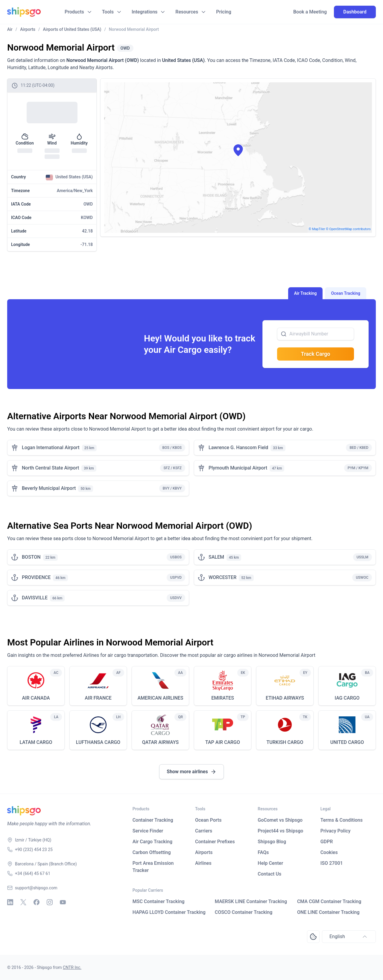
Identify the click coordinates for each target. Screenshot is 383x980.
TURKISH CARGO (285, 742)
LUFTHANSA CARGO (98, 742)
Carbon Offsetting (152, 852)
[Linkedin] (10, 902)
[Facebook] (37, 902)
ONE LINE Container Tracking (328, 912)
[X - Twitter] (23, 902)
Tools (108, 12)
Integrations (145, 12)
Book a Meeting (310, 12)
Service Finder (148, 831)
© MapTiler (317, 229)
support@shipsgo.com (36, 888)
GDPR (327, 842)
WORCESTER (222, 577)
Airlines (203, 863)
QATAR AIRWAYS (160, 742)
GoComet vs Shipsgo (280, 820)
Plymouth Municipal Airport (238, 468)
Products (74, 12)
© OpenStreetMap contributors (348, 229)
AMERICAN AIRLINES (160, 698)
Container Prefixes (215, 842)
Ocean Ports (208, 820)
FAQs (263, 852)
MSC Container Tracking (159, 901)
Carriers (204, 831)
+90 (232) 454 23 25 (34, 850)
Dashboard (355, 12)
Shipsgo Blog (272, 842)
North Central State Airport (50, 468)
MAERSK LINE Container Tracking (251, 901)
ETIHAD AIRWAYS (285, 698)
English (349, 937)
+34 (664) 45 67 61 (33, 873)
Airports (204, 852)
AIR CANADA (36, 698)
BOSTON (31, 557)
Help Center (270, 863)
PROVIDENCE (36, 577)
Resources (187, 12)
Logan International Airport (51, 448)
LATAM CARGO (36, 742)
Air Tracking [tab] (306, 293)
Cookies (329, 852)
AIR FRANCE (98, 698)
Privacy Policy (336, 831)
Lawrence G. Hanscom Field (238, 448)
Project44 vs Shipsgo (280, 831)
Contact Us (269, 874)
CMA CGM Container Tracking (329, 901)
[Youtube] (63, 902)
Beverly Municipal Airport (49, 488)
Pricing (224, 12)
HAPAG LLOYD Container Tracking (169, 912)
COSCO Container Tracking (244, 912)
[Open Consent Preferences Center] (313, 937)
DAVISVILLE (35, 598)
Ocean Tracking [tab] (346, 293)
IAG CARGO (347, 698)
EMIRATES (223, 698)
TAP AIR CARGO (223, 742)
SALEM (216, 557)
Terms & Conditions (342, 820)
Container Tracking (153, 820)
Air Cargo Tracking (152, 842)
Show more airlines (191, 772)
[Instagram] (50, 902)
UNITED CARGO (347, 742)
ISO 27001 (332, 863)
